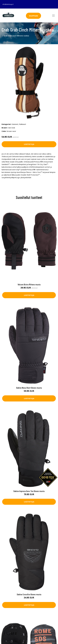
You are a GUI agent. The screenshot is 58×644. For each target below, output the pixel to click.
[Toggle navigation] (53, 16)
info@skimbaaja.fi (8, 4)
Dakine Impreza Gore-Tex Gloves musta (29, 491)
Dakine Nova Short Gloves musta (29, 388)
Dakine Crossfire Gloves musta (29, 594)
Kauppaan (33, 16)
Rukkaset (23, 124)
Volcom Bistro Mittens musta (29, 284)
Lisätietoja (29, 144)
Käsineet (15, 124)
